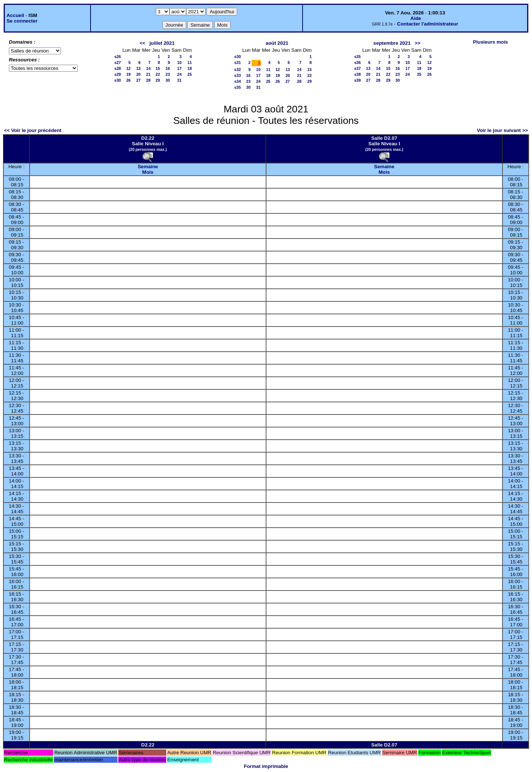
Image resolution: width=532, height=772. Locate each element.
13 (139, 68)
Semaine (148, 167)
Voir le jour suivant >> (502, 130)
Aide (416, 18)
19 (129, 74)
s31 (238, 62)
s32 (238, 70)
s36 (358, 62)
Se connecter (22, 21)
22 (158, 74)
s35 (238, 87)
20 (139, 74)
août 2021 (277, 43)
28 (149, 80)
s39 (358, 80)
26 (129, 80)
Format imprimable (266, 766)
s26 (118, 57)
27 (139, 80)
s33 (238, 75)
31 (180, 80)
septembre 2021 (392, 43)
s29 (118, 74)
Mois (148, 172)
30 (168, 80)
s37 (358, 68)
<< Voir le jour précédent (33, 130)
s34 (238, 81)
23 (168, 74)
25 (190, 74)
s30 (118, 80)
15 (158, 68)
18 (190, 68)
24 (180, 74)
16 (168, 68)
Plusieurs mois (490, 42)
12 (129, 68)
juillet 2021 (162, 43)
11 (190, 62)
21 (149, 74)
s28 (118, 68)
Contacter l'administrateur (428, 24)
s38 (358, 74)
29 (158, 80)
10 (180, 62)
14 (149, 68)
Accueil (15, 15)
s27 (118, 62)
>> (417, 43)
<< (143, 43)
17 (180, 68)
